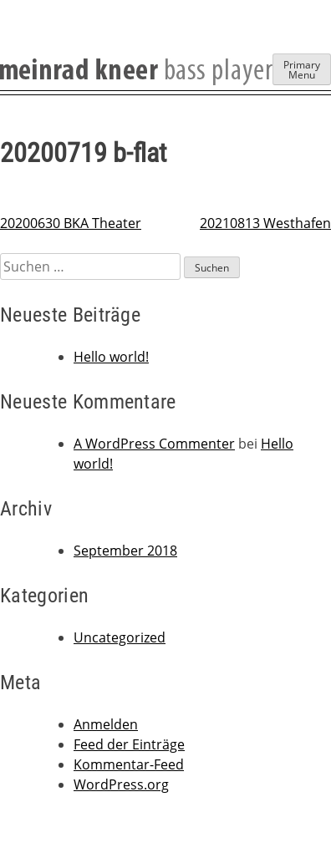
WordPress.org (121, 784)
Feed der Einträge (129, 744)
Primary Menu (302, 70)
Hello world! (111, 357)
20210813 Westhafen (265, 223)
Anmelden (106, 724)
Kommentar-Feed (129, 764)
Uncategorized (120, 637)
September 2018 (125, 551)
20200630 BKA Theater (71, 223)
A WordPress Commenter (154, 444)
